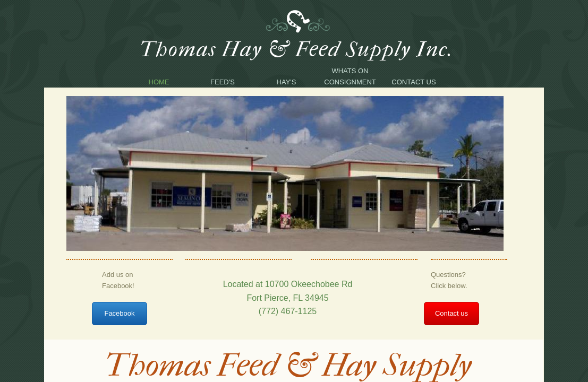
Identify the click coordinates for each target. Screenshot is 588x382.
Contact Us (414, 82)
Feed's (223, 82)
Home (159, 82)
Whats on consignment (350, 76)
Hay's (287, 82)
